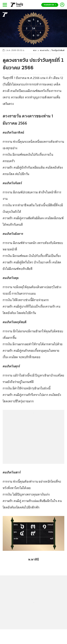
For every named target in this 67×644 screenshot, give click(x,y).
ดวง (35, 51)
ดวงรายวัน (44, 51)
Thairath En (50, 5)
